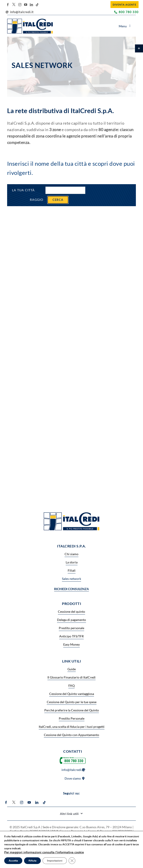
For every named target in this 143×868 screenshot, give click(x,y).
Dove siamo (73, 778)
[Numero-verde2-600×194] (73, 757)
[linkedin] (31, 5)
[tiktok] (37, 5)
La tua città (23, 190)
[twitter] (14, 4)
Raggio (37, 200)
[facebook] (8, 5)
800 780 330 (129, 12)
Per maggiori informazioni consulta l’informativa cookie (44, 852)
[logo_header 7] (30, 20)
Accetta (13, 861)
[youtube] (26, 5)
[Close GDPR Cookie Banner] (72, 861)
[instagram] (20, 5)
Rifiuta (32, 861)
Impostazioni (55, 861)
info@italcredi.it (22, 12)
